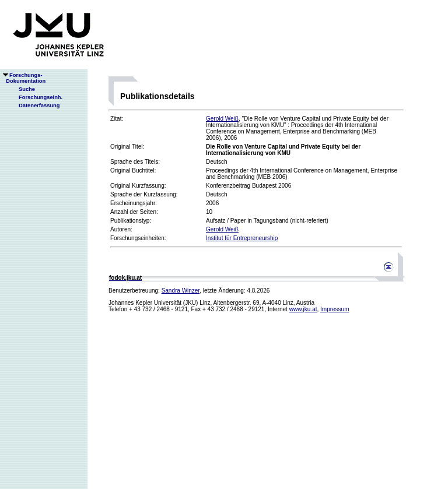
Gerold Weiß (222, 119)
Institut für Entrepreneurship (242, 238)
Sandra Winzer (181, 291)
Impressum (335, 309)
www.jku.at (303, 309)
